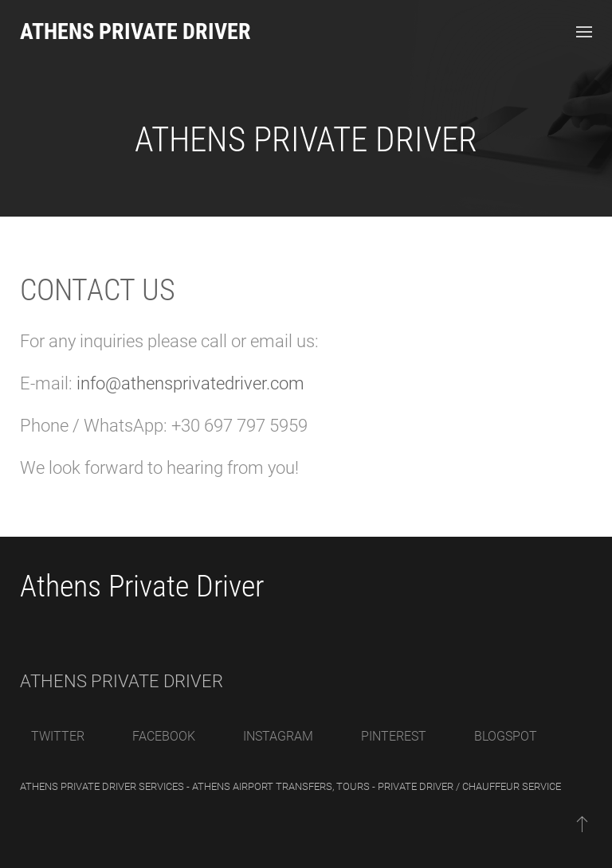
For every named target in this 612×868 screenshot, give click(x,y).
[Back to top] (582, 823)
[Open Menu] (584, 32)
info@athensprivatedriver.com (190, 383)
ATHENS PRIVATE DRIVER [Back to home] (135, 31)
